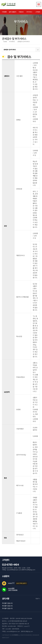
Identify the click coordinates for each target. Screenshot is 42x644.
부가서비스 (29, 12)
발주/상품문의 (13, 12)
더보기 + (38, 599)
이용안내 (21, 12)
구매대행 (4, 12)
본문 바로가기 (0, 0)
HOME (5, 42)
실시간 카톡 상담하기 (21, 583)
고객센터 (38, 12)
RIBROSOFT (6, 638)
